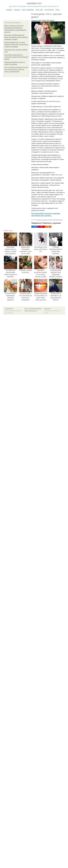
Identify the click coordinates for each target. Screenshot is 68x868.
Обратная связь (47, 309)
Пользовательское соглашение (35, 309)
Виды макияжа (28, 10)
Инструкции (49, 10)
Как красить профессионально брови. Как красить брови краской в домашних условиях (16, 37)
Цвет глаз (39, 10)
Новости (17, 10)
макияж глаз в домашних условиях (44, 220)
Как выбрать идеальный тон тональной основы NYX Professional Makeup (16, 57)
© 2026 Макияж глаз (9, 309)
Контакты (26, 309)
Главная (9, 10)
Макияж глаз (34, 3)
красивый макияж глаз (58, 220)
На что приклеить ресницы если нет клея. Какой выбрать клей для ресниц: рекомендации (16, 69)
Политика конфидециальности (31, 311)
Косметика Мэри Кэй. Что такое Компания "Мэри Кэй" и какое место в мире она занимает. (16, 44)
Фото (58, 10)
